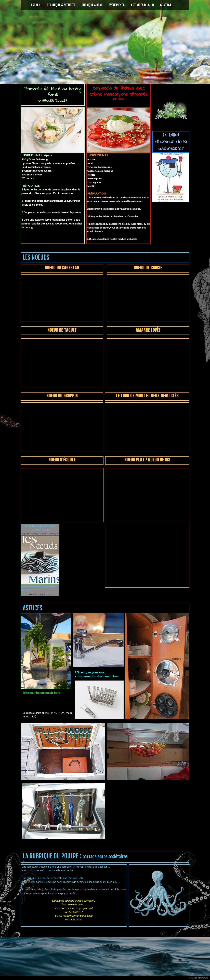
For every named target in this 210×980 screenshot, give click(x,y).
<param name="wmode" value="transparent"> (62, 298)
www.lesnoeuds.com (40, 594)
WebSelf (205, 978)
